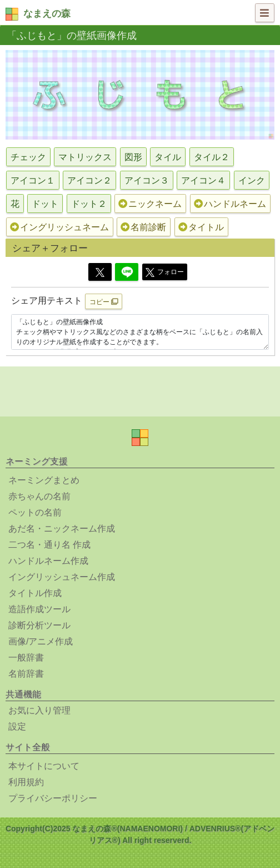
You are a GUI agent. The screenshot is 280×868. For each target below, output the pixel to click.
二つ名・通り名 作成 (49, 545)
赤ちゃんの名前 (39, 496)
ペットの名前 (35, 512)
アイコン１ (33, 180)
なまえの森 (47, 14)
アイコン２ (89, 180)
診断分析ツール (39, 625)
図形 (133, 157)
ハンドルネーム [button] (230, 204)
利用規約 (26, 782)
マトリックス (85, 157)
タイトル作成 (35, 593)
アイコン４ (203, 180)
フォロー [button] (165, 272)
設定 (17, 726)
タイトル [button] (201, 227)
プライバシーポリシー (53, 798)
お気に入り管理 (39, 710)
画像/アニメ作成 (41, 641)
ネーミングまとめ (44, 480)
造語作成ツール (39, 609)
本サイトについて (44, 766)
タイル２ (212, 157)
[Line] (127, 272)
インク (252, 180)
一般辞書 (26, 658)
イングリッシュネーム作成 (62, 577)
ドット (45, 204)
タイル (168, 157)
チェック (28, 157)
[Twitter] (100, 272)
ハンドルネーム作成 (48, 561)
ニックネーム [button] (150, 204)
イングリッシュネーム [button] (59, 227)
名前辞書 (26, 674)
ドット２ (89, 204)
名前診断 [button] (143, 227)
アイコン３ (147, 180)
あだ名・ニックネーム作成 (62, 529)
